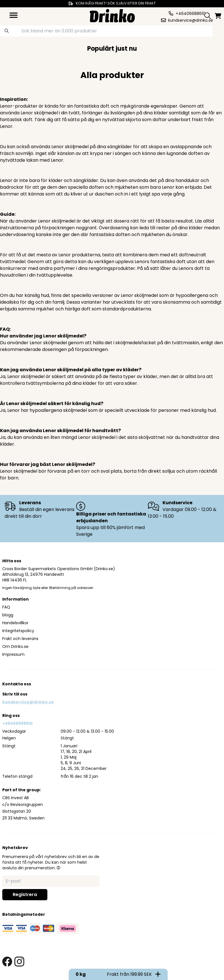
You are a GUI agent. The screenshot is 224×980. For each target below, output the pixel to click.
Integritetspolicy (18, 631)
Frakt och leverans (20, 639)
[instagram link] (19, 962)
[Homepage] (112, 15)
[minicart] (218, 16)
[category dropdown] (14, 15)
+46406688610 (17, 723)
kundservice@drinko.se (28, 702)
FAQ (6, 607)
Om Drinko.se (15, 646)
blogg (8, 615)
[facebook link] (7, 962)
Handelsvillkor (15, 623)
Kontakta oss (17, 684)
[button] (58, 868)
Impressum (13, 654)
